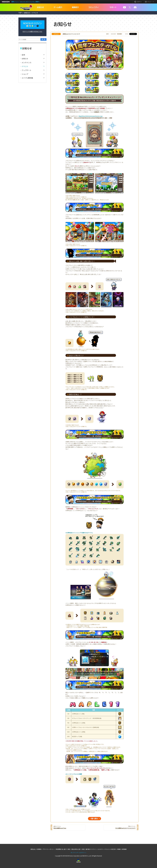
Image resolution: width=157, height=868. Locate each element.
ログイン (138, 2)
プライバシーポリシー (49, 849)
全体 (23, 55)
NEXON (6, 2)
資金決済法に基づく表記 (78, 849)
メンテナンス (27, 62)
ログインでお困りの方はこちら (32, 31)
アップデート (27, 70)
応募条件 (97, 112)
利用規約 (39, 849)
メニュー (149, 2)
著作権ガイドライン (91, 849)
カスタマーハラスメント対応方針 (107, 849)
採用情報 (124, 849)
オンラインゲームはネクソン (78, 853)
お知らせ (27, 13)
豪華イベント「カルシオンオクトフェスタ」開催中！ (26, 2)
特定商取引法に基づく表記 (63, 849)
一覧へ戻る (95, 819)
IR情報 (119, 849)
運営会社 (33, 849)
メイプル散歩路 (27, 78)
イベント (25, 66)
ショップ (25, 74)
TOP (20, 13)
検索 (44, 39)
